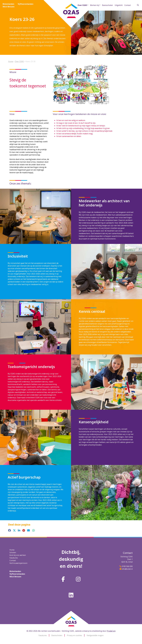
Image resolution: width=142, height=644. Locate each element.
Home (11, 61)
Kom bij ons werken (18, 555)
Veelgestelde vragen (95, 635)
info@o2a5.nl (127, 569)
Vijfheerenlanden (26, 4)
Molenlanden (8, 4)
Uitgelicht (119, 5)
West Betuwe (9, 7)
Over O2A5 (82, 5)
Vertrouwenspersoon (18, 563)
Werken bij (95, 5)
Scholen (13, 552)
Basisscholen (107, 5)
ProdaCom (111, 631)
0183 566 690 (127, 566)
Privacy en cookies (74, 635)
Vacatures (14, 558)
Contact (128, 5)
